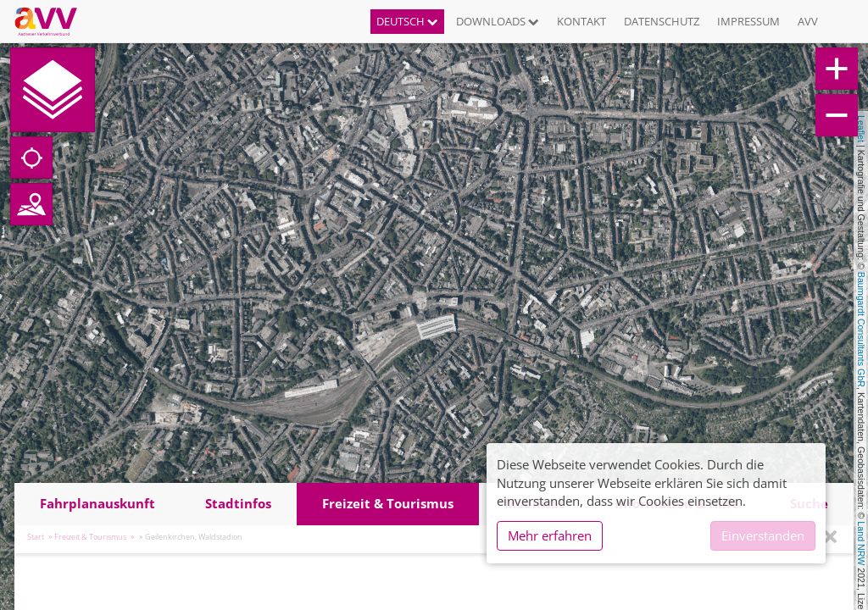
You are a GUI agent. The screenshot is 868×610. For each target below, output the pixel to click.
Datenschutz (662, 21)
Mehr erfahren (550, 535)
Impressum (748, 21)
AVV (808, 21)
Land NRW (861, 543)
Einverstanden (763, 535)
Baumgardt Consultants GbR (861, 330)
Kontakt (581, 21)
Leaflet (861, 129)
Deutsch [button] (407, 21)
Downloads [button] (498, 21)
